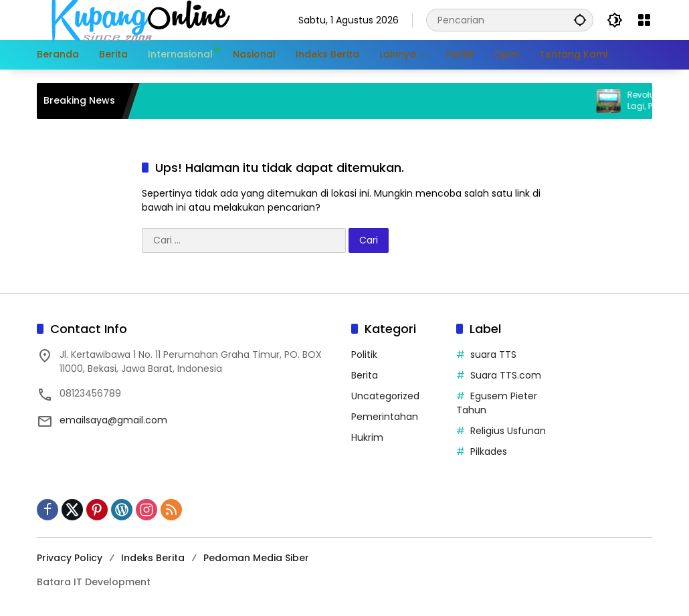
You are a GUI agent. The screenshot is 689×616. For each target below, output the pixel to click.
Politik (364, 354)
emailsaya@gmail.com (113, 420)
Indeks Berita (153, 558)
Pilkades (489, 451)
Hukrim (367, 437)
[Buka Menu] (644, 20)
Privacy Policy (70, 558)
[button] (580, 20)
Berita (365, 375)
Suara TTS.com (506, 375)
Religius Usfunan (508, 431)
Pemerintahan (385, 417)
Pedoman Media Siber (256, 558)
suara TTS (493, 354)
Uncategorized (385, 396)
